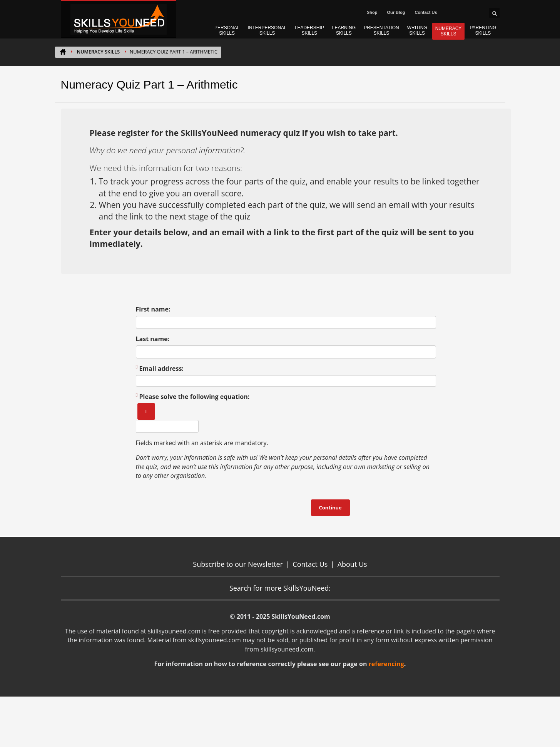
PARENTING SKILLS (483, 30)
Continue (330, 507)
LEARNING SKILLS (344, 30)
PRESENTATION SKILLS (381, 30)
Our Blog (396, 12)
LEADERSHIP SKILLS (309, 30)
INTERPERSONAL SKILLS (267, 30)
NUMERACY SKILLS (449, 31)
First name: (153, 309)
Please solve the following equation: (193, 397)
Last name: (153, 339)
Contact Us (426, 12)
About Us (352, 564)
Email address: (160, 368)
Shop (372, 12)
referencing (386, 664)
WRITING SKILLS (417, 30)
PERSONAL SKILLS (227, 30)
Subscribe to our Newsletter (238, 564)
